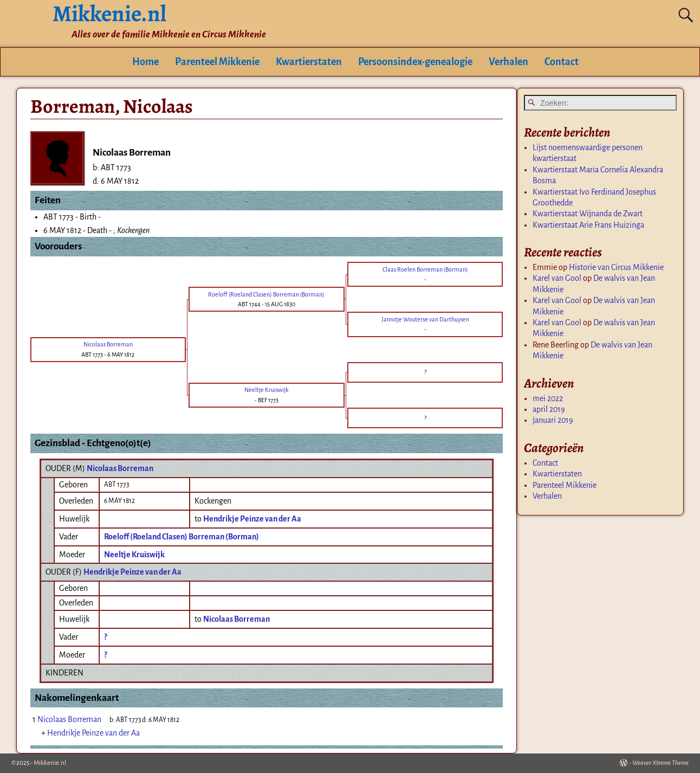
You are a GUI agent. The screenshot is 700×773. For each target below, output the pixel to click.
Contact (562, 62)
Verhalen (508, 62)
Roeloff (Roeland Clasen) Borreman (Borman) (182, 537)
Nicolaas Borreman (120, 468)
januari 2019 (553, 420)
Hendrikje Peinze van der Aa (132, 572)
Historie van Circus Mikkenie (616, 267)
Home (145, 62)
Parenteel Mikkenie (217, 62)
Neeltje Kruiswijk (134, 555)
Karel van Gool (557, 278)
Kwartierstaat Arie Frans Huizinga (588, 225)
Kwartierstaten (309, 62)
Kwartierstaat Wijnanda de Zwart (588, 214)
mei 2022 (548, 398)
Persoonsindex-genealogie (415, 62)
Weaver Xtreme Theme (660, 763)
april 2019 (549, 409)
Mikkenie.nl (50, 763)
